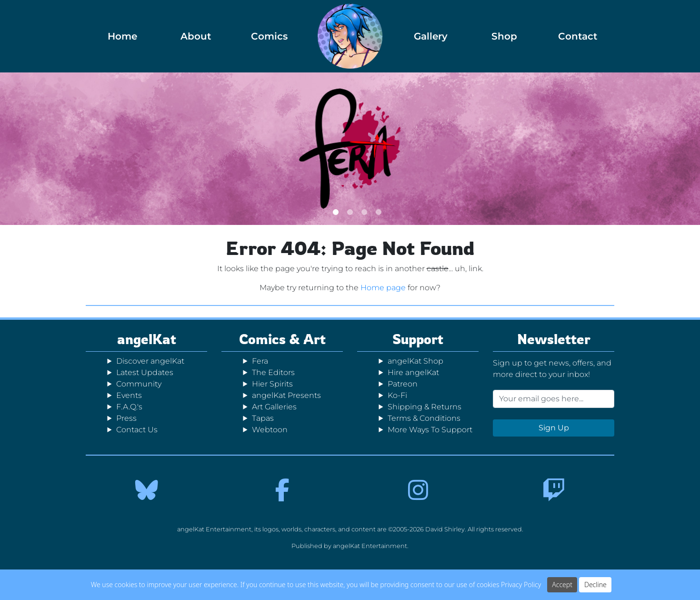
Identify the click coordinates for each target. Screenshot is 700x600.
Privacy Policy (521, 585)
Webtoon (270, 430)
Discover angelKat (150, 361)
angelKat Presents (286, 395)
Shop (504, 36)
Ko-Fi (397, 395)
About (196, 36)
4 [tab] (379, 212)
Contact (578, 36)
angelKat (147, 339)
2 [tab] (350, 212)
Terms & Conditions (424, 418)
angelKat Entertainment (370, 546)
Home (122, 36)
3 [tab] (365, 212)
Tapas (263, 418)
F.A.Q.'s (129, 407)
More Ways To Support (430, 430)
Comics (269, 36)
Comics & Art (282, 339)
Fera (260, 361)
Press (126, 418)
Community (139, 384)
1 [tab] (336, 212)
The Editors (273, 372)
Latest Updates (145, 372)
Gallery (431, 36)
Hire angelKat (413, 372)
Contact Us (137, 430)
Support (418, 339)
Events (129, 395)
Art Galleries (274, 407)
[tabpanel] (350, 149)
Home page (383, 288)
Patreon (403, 384)
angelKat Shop (415, 361)
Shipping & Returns (425, 407)
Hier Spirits (272, 384)
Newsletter (554, 339)
